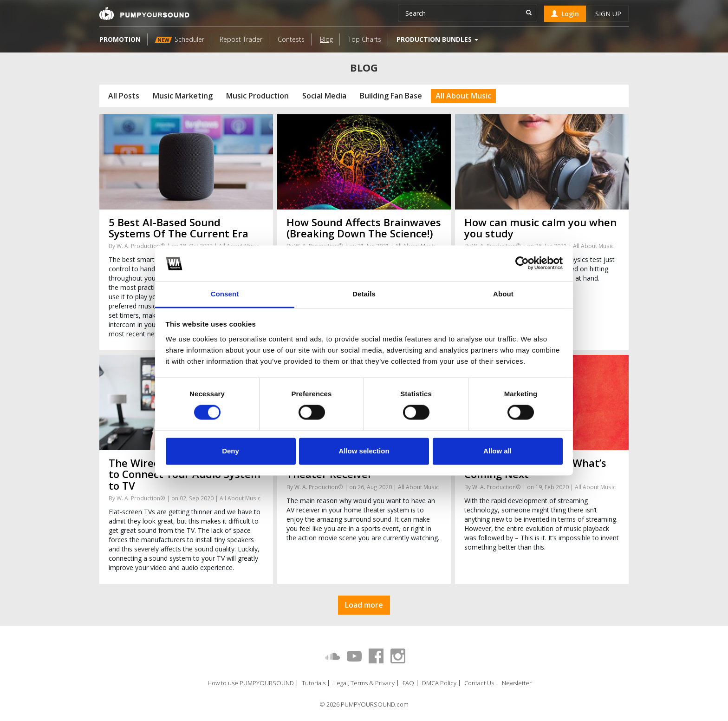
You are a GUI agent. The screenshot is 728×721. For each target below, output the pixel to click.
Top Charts (365, 39)
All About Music (463, 96)
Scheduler (180, 39)
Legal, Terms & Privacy (364, 683)
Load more (364, 605)
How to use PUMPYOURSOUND (251, 683)
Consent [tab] (225, 294)
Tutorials (314, 683)
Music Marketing (183, 96)
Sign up (608, 14)
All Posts (124, 96)
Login (565, 14)
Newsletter (517, 683)
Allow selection (364, 451)
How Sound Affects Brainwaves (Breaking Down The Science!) (364, 228)
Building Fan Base (391, 96)
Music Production (257, 96)
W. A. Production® (141, 246)
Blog (326, 39)
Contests (291, 39)
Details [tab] (364, 294)
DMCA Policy (439, 683)
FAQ (408, 683)
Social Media (324, 96)
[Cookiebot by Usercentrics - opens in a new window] (522, 263)
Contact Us (479, 683)
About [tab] (503, 294)
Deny (231, 451)
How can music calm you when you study (540, 228)
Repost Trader (241, 39)
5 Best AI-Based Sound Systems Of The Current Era (179, 228)
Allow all (497, 451)
